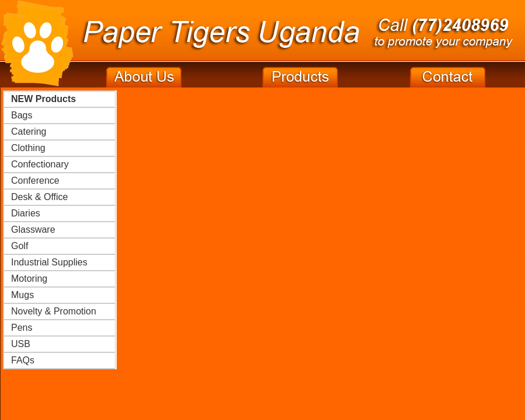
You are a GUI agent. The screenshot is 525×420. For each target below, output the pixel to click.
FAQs (23, 360)
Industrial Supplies (49, 262)
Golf (20, 246)
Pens (22, 328)
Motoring (29, 279)
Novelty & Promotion (54, 311)
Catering (29, 132)
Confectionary (40, 164)
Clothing (28, 148)
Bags (22, 115)
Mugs (22, 295)
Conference (35, 181)
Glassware (33, 230)
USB (21, 344)
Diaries (26, 213)
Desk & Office (40, 197)
